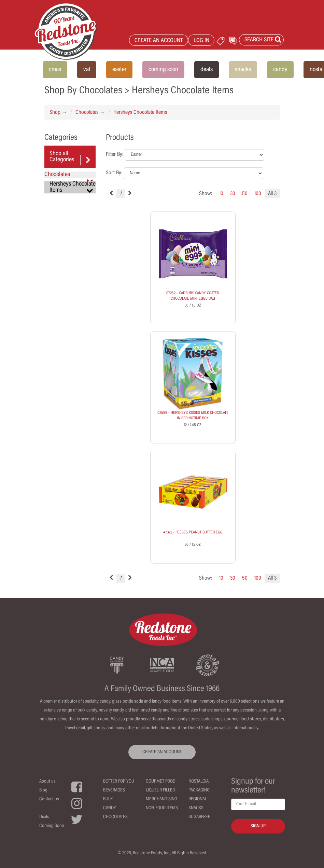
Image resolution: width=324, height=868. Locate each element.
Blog (43, 790)
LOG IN (201, 41)
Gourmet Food (161, 782)
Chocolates (87, 112)
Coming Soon (52, 826)
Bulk (108, 799)
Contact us (49, 799)
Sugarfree (199, 817)
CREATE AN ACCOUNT (159, 41)
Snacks (196, 808)
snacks (243, 70)
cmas (55, 70)
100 (258, 194)
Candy (110, 808)
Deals (44, 817)
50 (245, 194)
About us (47, 782)
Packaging (199, 790)
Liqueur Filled (160, 790)
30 (233, 194)
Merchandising (161, 799)
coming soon (163, 70)
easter (119, 70)
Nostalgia (199, 782)
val (87, 70)
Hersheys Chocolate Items (140, 112)
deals (207, 70)
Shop (55, 112)
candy (280, 70)
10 (221, 194)
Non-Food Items (162, 808)
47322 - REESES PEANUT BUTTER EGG (193, 532)
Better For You (119, 782)
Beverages (114, 790)
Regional (198, 799)
